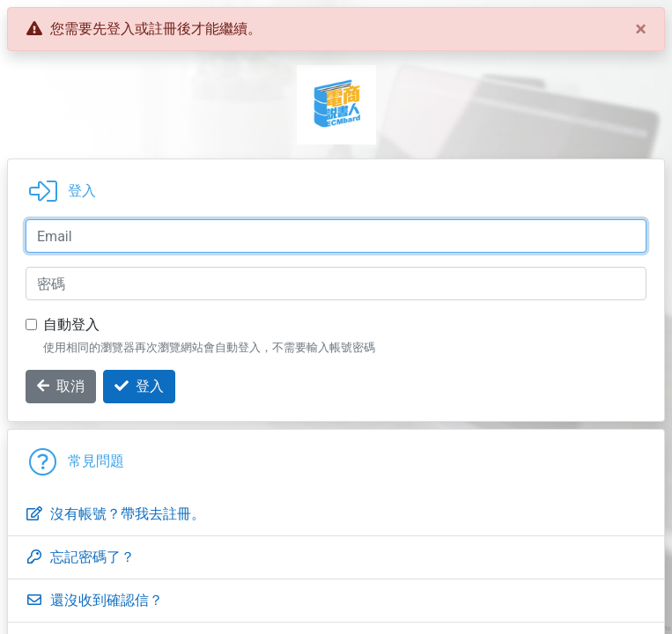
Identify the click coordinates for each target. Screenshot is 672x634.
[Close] (641, 29)
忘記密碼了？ (80, 557)
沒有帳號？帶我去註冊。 (115, 514)
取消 (61, 386)
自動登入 (71, 324)
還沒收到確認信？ (94, 600)
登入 (139, 386)
